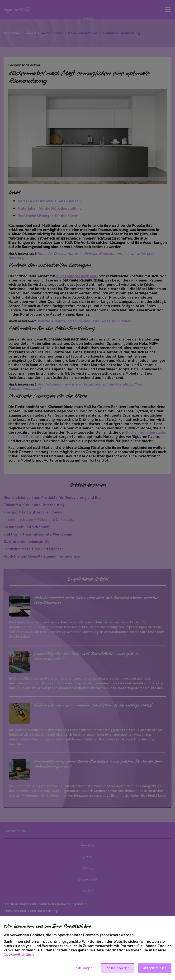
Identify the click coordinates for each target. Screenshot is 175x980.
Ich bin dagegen (118, 968)
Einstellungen (82, 968)
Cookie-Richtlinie (19, 954)
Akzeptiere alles (155, 968)
